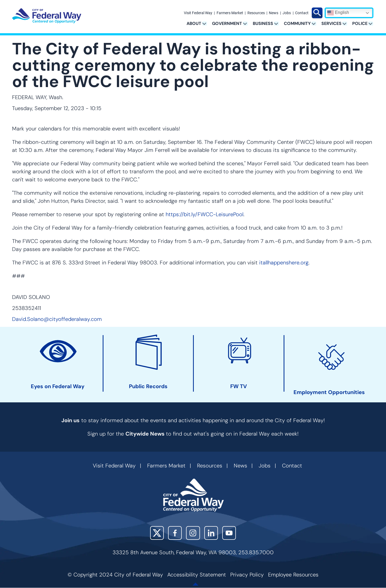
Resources (256, 13)
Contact (302, 13)
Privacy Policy (247, 575)
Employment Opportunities (329, 392)
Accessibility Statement (197, 575)
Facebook (175, 533)
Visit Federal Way (198, 13)
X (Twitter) (157, 533)
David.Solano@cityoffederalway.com (57, 319)
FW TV (239, 386)
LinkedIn (211, 533)
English (338, 13)
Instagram (193, 533)
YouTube (229, 533)
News (274, 13)
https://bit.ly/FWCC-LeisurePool (205, 214)
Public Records (148, 386)
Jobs (287, 13)
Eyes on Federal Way (58, 386)
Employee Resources (293, 575)
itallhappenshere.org (284, 263)
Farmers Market (230, 13)
